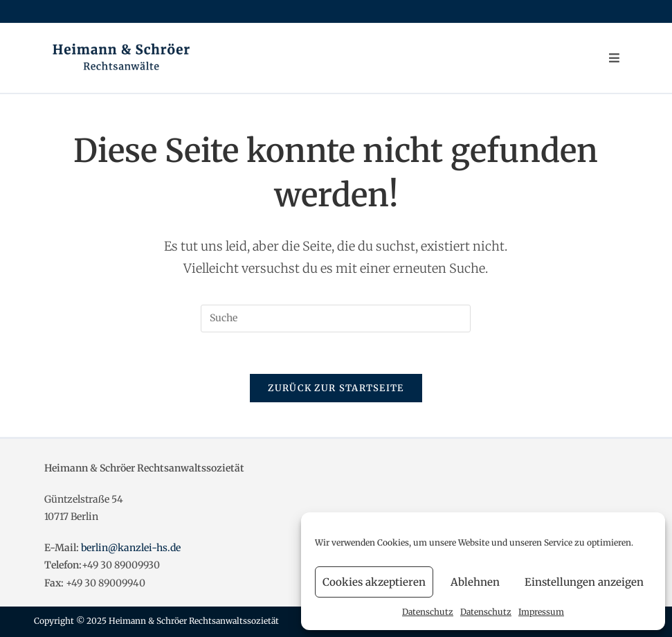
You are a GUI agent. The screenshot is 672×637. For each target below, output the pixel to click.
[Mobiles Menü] (615, 58)
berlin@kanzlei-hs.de (131, 548)
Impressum (541, 612)
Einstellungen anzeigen (584, 582)
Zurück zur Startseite (336, 388)
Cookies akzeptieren (374, 582)
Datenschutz (428, 612)
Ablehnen (475, 582)
